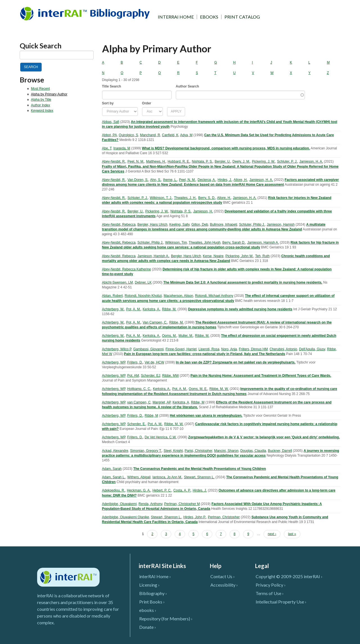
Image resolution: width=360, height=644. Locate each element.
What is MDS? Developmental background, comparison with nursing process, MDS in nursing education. (226, 148)
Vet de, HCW (154, 362)
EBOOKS (209, 17)
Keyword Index (42, 111)
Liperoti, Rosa (209, 349)
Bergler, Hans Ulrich (153, 225)
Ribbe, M (198, 402)
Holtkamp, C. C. (139, 389)
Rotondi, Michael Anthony (214, 296)
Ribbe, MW (170, 376)
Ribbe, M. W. (219, 389)
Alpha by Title (41, 100)
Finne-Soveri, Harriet (181, 349)
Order (147, 103)
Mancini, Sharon (226, 451)
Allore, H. (241, 180)
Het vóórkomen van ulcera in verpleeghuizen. (206, 416)
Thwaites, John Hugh (205, 243)
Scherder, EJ (151, 376)
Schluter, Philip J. (252, 225)
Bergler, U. (223, 161)
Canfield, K (170, 135)
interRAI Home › (155, 576)
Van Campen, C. (155, 322)
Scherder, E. (136, 424)
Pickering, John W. (239, 256)
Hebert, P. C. (162, 490)
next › (272, 534)
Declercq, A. (207, 180)
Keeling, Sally (179, 225)
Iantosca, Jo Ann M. (167, 477)
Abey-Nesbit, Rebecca (119, 225)
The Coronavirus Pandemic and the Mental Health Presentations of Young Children (200, 469)
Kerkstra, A (181, 402)
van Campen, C (139, 402)
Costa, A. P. (182, 490)
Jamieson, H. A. (311, 161)
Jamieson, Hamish (281, 225)
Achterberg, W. (113, 309)
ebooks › (148, 610)
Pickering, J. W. (264, 161)
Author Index (40, 105)
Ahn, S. (156, 180)
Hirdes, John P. (195, 517)
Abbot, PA (110, 135)
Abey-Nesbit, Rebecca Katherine (127, 269)
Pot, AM (133, 376)
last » (292, 534)
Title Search (112, 86)
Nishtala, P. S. (202, 161)
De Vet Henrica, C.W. (160, 437)
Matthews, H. (156, 161)
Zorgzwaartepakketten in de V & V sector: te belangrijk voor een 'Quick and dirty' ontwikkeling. (264, 437)
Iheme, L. (170, 180)
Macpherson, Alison (178, 296)
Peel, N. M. (136, 161)
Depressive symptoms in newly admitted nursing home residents (240, 309)
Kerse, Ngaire (213, 256)
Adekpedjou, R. (114, 490)
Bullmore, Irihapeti (224, 225)
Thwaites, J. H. (185, 198)
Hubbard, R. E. (179, 161)
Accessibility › (224, 585)
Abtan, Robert (112, 296)
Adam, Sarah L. (114, 477)
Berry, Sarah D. (234, 243)
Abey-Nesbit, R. (114, 161)
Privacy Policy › (271, 585)
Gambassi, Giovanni (148, 349)
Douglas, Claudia (253, 451)
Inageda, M (122, 148)
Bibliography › (153, 593)
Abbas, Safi (111, 122)
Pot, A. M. (134, 309)
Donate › (148, 627)
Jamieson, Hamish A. (263, 243)
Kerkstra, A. (151, 309)
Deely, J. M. (241, 161)
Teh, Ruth (262, 256)
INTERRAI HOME (176, 17)
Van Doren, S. (138, 180)
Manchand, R (150, 135)
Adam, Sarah (112, 469)
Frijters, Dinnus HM (253, 349)
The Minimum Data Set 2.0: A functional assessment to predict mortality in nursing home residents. (243, 282)
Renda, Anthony (151, 504)
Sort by (108, 103)
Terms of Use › (270, 593)
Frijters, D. (135, 362)
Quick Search (41, 46)
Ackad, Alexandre (115, 451)
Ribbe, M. (169, 309)
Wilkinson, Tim (176, 243)
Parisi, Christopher (198, 451)
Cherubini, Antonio (283, 349)
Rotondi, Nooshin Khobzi (143, 296)
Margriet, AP (161, 402)
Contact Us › (222, 576)
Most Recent (40, 89)
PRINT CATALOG (242, 17)
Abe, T (107, 148)
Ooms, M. (169, 336)
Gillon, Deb (200, 225)
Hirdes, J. (225, 180)
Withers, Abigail (139, 477)
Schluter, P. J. (287, 161)
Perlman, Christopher (224, 517)
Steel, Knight (173, 451)
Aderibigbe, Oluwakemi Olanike (126, 517)
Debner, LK (143, 282)
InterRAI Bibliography (86, 13)
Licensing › (149, 585)
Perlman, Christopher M (182, 504)
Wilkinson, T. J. (161, 198)
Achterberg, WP (114, 362)
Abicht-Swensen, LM (118, 282)
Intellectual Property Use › (281, 602)
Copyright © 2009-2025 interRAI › (289, 576)
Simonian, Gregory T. (146, 451)
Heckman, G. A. (139, 490)
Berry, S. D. (207, 198)
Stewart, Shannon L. (199, 477)
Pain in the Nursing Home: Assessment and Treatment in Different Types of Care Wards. (261, 376)
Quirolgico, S (128, 135)
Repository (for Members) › (166, 619)
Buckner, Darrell (280, 451)
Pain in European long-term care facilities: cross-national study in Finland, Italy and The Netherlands (205, 354)
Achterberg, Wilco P (117, 349)
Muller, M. (186, 336)
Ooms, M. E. (198, 389)
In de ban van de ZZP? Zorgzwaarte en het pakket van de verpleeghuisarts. (236, 362)
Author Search (187, 86)
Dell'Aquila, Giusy (312, 349)
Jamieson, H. (203, 211)
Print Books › (152, 602)
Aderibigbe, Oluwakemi (119, 504)
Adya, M (186, 135)
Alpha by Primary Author (49, 94)
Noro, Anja (229, 349)
